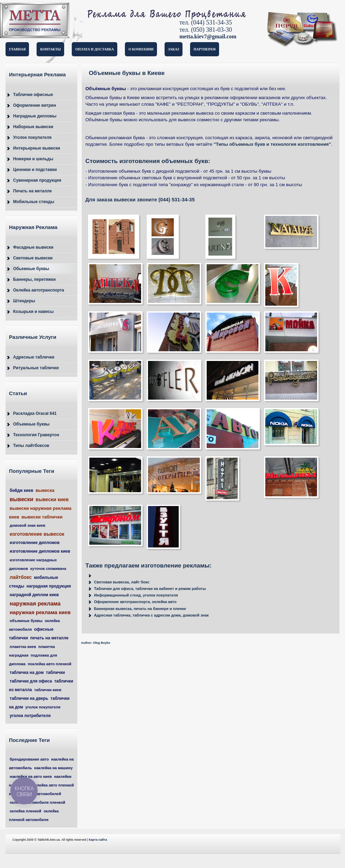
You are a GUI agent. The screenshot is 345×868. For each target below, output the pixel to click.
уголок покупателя (43, 707)
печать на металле (50, 638)
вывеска (45, 490)
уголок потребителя (30, 716)
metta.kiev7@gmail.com (208, 36)
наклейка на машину (53, 768)
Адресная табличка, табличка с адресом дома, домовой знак (151, 615)
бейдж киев (21, 490)
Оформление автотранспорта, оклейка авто (135, 602)
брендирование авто (29, 759)
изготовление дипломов (35, 543)
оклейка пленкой (26, 811)
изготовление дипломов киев (40, 551)
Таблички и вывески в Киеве (52, 22)
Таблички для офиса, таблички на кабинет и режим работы (150, 589)
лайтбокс (21, 577)
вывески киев (52, 499)
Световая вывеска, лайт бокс (122, 582)
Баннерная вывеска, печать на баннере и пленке (140, 609)
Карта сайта (98, 840)
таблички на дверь (29, 698)
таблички (55, 673)
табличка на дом (27, 673)
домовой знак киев (27, 525)
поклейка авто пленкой (49, 664)
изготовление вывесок (37, 534)
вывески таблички (42, 517)
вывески (22, 499)
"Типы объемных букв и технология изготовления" (272, 144)
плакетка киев (23, 647)
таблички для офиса (31, 681)
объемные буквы (26, 621)
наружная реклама (35, 604)
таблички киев (48, 690)
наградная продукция (49, 586)
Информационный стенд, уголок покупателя (136, 595)
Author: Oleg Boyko (95, 643)
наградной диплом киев (34, 595)
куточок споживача (48, 569)
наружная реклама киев (40, 612)
